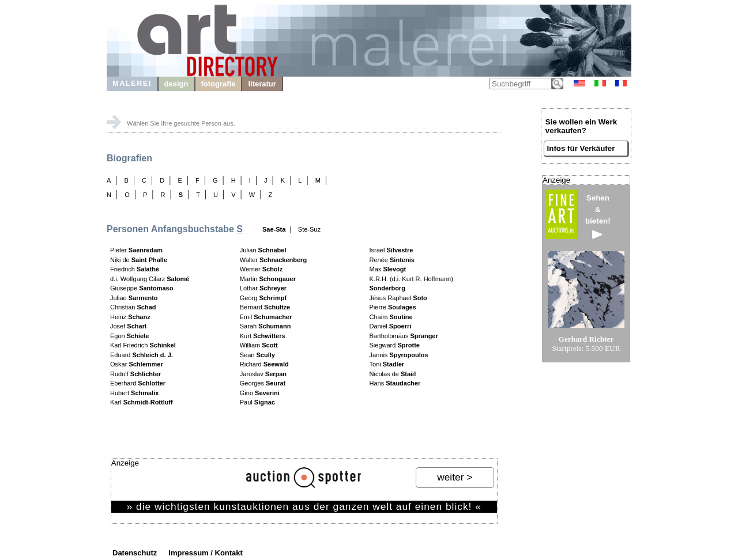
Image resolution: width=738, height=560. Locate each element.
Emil (266, 317)
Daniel (391, 326)
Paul (257, 402)
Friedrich (135, 269)
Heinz (130, 317)
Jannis (399, 355)
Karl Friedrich (143, 345)
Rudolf (135, 374)
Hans (395, 383)
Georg (263, 298)
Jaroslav (263, 374)
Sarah (266, 326)
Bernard (265, 307)
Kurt (263, 336)
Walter (273, 260)
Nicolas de (393, 374)
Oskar (137, 364)
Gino (260, 393)
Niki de (139, 260)
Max (388, 269)
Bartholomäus (404, 336)
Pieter (136, 250)
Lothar (263, 288)
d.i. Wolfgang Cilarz (150, 279)
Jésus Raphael (398, 298)
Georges (263, 383)
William (259, 345)
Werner (261, 269)
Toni (387, 364)
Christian (133, 307)
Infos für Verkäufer (581, 148)
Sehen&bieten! (598, 216)
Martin (268, 279)
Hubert (134, 393)
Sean (257, 355)
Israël (391, 250)
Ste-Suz (309, 229)
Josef (128, 326)
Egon (129, 336)
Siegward (395, 345)
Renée (392, 260)
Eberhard (138, 383)
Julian (263, 250)
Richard (264, 364)
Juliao (134, 298)
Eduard (142, 355)
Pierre (393, 307)
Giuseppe (142, 288)
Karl (142, 402)
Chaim (391, 317)
